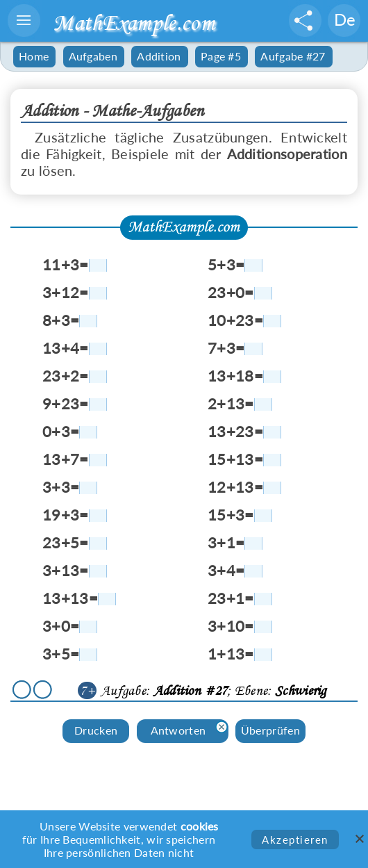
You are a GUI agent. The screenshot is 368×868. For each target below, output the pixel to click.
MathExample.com (134, 23)
